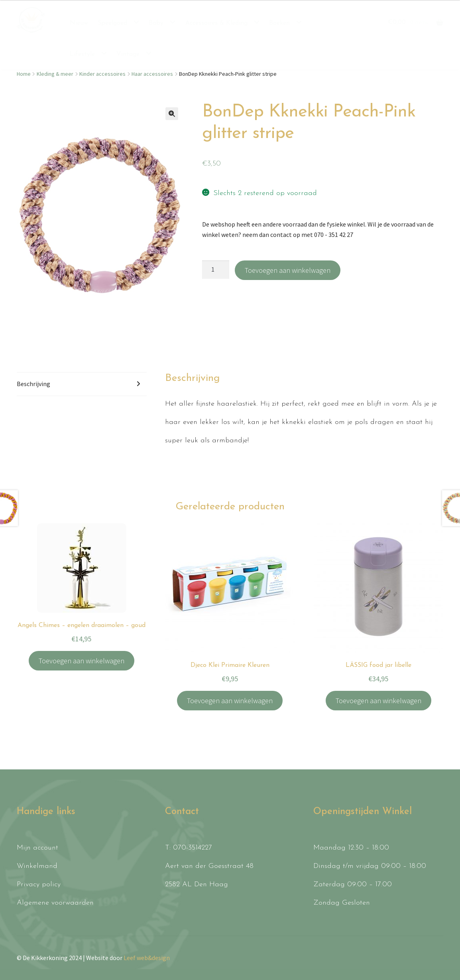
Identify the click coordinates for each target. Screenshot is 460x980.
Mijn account (37, 848)
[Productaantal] (216, 270)
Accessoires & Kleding (216, 23)
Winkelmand (37, 866)
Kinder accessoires (102, 74)
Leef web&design (147, 958)
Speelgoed (112, 23)
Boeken (279, 23)
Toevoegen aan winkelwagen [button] (82, 661)
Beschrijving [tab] (33, 384)
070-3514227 (193, 848)
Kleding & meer (55, 74)
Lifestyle (82, 54)
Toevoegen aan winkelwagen (288, 270)
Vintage (128, 54)
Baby (156, 23)
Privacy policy (39, 884)
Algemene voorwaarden (55, 903)
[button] (172, 114)
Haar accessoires (152, 74)
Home (24, 74)
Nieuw (79, 23)
